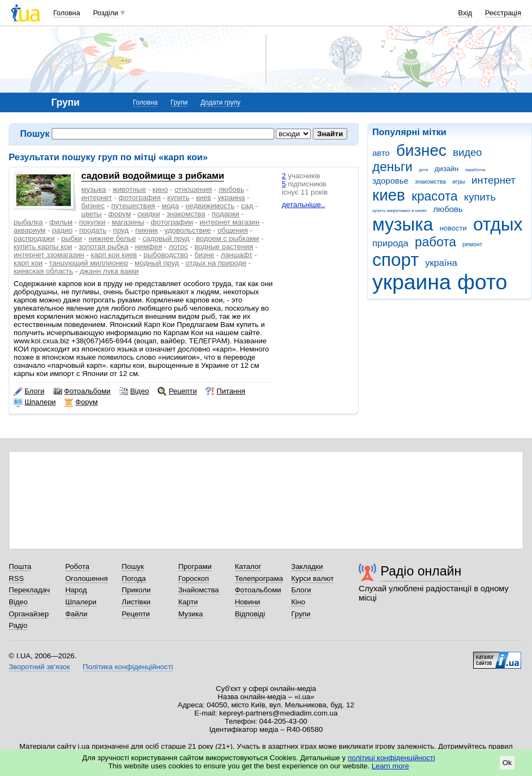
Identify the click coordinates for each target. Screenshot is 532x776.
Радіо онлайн (421, 571)
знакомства (430, 181)
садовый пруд (166, 238)
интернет (494, 180)
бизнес (421, 150)
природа (390, 243)
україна (441, 263)
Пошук (133, 566)
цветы (92, 214)
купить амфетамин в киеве (400, 211)
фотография (139, 198)
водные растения (224, 247)
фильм (61, 222)
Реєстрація (503, 13)
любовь (448, 209)
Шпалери (35, 402)
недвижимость (210, 206)
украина (412, 282)
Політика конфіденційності (128, 667)
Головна (67, 13)
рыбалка (28, 222)
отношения (193, 189)
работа (436, 242)
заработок (475, 170)
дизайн (446, 169)
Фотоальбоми (82, 391)
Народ (76, 590)
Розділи (106, 13)
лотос (178, 247)
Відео (134, 391)
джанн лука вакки (109, 271)
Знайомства (199, 590)
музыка (403, 224)
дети (424, 170)
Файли (77, 614)
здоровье (390, 181)
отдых (498, 224)
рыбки (71, 238)
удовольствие (188, 230)
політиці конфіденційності (391, 758)
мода (170, 206)
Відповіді (250, 614)
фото (482, 282)
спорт (395, 260)
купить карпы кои (43, 247)
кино (160, 189)
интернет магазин (229, 222)
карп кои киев (114, 255)
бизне (204, 255)
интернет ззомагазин (49, 255)
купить (480, 197)
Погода (134, 578)
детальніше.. (303, 205)
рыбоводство (166, 255)
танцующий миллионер (89, 263)
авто (381, 153)
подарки (226, 214)
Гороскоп (194, 578)
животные (129, 189)
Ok (507, 763)
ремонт (473, 244)
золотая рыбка (103, 247)
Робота (77, 566)
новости (453, 228)
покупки (92, 222)
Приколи (136, 590)
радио (63, 230)
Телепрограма (259, 578)
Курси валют (312, 578)
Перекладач (29, 590)
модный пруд (157, 263)
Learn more (391, 766)
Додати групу (220, 102)
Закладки (307, 566)
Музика (191, 614)
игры (459, 181)
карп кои (28, 263)
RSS (16, 578)
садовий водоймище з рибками (153, 176)
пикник (146, 230)
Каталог (248, 566)
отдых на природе (216, 263)
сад (247, 206)
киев (389, 195)
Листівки (136, 602)
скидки (149, 214)
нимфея (148, 247)
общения (233, 230)
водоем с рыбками (228, 238)
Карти (188, 602)
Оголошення (87, 578)
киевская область (43, 271)
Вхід (465, 13)
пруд (121, 230)
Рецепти (177, 391)
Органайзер (29, 614)
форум (119, 214)
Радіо (18, 625)
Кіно (298, 602)
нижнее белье (113, 238)
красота (435, 196)
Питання (225, 391)
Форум (81, 402)
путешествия (133, 206)
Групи (179, 102)
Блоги (29, 391)
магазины (128, 222)
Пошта (20, 566)
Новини (248, 602)
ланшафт (237, 255)
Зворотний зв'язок (39, 667)
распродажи (34, 238)
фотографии (172, 222)
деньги (392, 167)
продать (93, 230)
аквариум (30, 230)
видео (468, 152)
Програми (195, 566)
